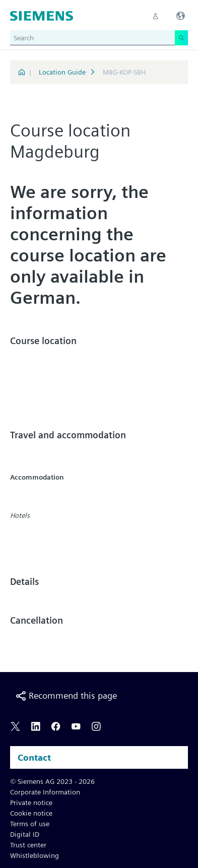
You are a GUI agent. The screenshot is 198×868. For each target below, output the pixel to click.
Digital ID (25, 834)
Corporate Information (45, 792)
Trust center (28, 845)
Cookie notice (31, 813)
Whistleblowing (35, 855)
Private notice (31, 803)
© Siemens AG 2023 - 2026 (52, 781)
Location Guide (62, 72)
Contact (34, 757)
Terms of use (30, 824)
